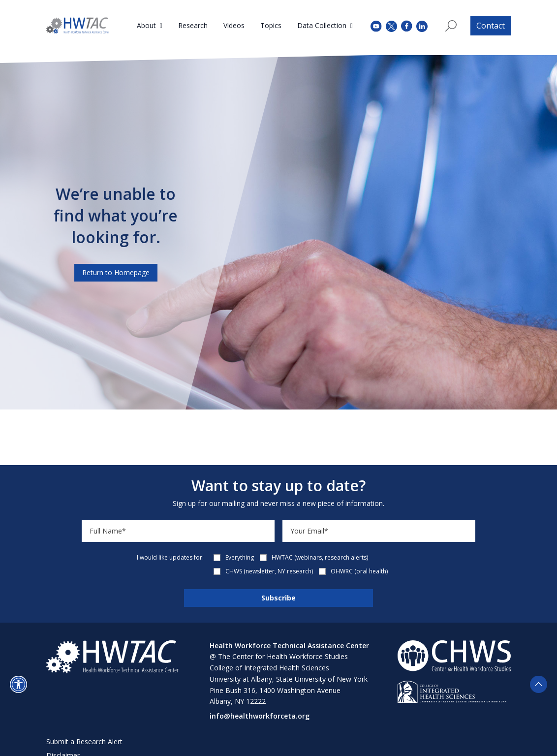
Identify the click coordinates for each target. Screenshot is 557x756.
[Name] (178, 531)
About (146, 25)
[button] (18, 684)
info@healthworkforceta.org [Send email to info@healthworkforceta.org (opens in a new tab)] (260, 716)
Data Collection (322, 25)
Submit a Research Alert (84, 741)
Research (193, 25)
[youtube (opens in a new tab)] (376, 25)
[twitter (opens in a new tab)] (391, 25)
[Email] (379, 531)
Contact (491, 26)
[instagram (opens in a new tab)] (422, 25)
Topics (271, 25)
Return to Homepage (116, 272)
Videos (234, 25)
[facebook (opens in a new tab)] (407, 26)
